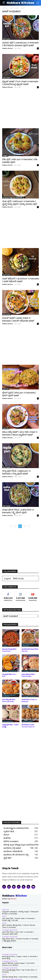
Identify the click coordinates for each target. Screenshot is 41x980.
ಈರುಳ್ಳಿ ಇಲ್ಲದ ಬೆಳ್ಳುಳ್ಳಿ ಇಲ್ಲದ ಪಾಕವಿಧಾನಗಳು (13, 197)
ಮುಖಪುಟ (5, 8)
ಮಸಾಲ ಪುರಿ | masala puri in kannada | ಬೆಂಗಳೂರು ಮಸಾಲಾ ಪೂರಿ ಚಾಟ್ (20, 44)
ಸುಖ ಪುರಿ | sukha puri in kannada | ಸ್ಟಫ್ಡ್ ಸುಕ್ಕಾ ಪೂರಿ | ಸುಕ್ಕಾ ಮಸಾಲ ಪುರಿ (20, 203)
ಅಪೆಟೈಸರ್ (5, 156)
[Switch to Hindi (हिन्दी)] (18, 578)
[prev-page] (11, 526)
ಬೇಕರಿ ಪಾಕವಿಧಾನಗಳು (8, 721)
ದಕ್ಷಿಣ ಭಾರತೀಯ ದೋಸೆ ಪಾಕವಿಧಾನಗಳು (28, 645)
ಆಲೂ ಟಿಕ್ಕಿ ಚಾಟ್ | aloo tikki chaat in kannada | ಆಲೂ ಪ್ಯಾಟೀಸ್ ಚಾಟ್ (20, 433)
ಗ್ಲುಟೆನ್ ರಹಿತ (6, 389)
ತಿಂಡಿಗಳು (5, 646)
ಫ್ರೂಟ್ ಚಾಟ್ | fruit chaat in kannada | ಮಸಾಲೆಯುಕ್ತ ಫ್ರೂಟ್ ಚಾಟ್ (20, 83)
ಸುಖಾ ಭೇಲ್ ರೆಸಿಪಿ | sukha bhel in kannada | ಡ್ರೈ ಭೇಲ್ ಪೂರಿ (18, 511)
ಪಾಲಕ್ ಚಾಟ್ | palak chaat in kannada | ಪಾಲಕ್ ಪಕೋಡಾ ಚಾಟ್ (18, 319)
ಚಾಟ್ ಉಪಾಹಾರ (14, 8)
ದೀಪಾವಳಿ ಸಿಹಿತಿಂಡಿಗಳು (27, 721)
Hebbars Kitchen (7, 48)
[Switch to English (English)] (8, 578)
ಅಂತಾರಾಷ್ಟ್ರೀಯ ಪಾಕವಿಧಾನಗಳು (10, 671)
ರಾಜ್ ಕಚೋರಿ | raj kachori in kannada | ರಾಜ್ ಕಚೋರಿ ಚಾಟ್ (20, 280)
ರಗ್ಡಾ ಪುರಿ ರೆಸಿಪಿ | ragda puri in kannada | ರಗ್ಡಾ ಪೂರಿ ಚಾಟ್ (16, 472)
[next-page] (29, 526)
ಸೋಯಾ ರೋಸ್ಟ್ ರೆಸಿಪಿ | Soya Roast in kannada (20, 977)
